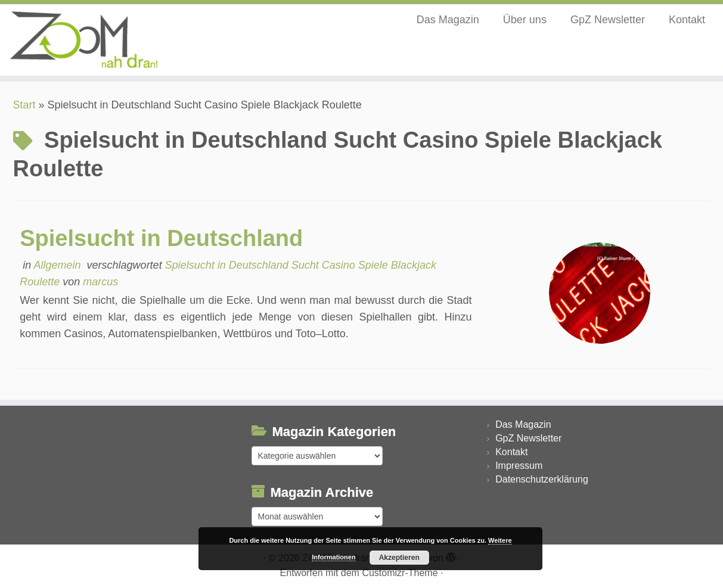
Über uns (525, 20)
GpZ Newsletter (608, 20)
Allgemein (59, 265)
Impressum (519, 466)
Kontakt (687, 20)
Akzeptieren (399, 558)
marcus (100, 282)
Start (24, 105)
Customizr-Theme (400, 573)
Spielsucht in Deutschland (161, 238)
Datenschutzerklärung (542, 479)
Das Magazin (448, 20)
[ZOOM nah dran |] (83, 40)
